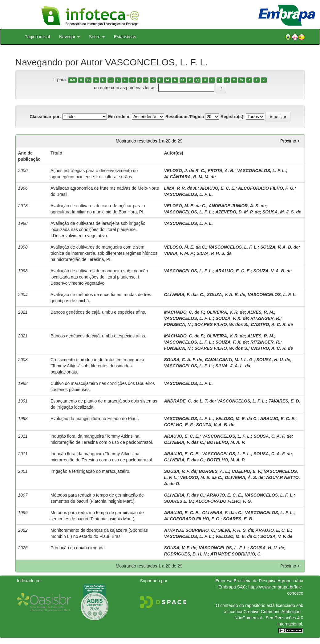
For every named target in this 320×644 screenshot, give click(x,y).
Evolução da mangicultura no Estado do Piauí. (95, 419)
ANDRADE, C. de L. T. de (189, 401)
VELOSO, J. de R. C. (184, 171)
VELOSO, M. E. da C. (185, 206)
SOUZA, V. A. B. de (279, 247)
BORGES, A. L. (214, 471)
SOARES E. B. (178, 501)
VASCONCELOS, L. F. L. (261, 171)
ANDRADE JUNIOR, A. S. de (237, 206)
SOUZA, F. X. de (231, 318)
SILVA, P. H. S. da (214, 253)
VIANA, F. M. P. (179, 253)
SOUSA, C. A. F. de (183, 360)
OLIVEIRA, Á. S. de (244, 477)
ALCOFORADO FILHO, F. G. (266, 188)
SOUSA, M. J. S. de (282, 212)
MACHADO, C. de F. (184, 312)
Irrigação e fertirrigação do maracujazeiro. (90, 471)
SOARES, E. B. (238, 519)
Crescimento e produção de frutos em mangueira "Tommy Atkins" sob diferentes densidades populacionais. (97, 366)
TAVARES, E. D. (284, 401)
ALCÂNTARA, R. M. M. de (190, 177)
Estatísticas (125, 37)
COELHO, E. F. (179, 425)
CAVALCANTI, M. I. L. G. (229, 360)
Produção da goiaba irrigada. (78, 548)
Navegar (69, 37)
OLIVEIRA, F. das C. (184, 295)
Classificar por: (45, 117)
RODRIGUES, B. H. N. (186, 554)
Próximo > (290, 141)
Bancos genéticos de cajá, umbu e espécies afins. (98, 312)
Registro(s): (233, 117)
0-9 (73, 80)
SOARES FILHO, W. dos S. (221, 324)
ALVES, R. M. (261, 312)
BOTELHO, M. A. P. (226, 442)
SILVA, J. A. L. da (233, 366)
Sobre (97, 37)
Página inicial (37, 37)
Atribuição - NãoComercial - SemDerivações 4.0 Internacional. (269, 618)
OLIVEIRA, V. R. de (226, 312)
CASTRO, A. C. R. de (272, 324)
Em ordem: (119, 117)
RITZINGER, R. (265, 318)
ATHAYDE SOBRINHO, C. (190, 530)
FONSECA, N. (178, 324)
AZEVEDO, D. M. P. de (237, 212)
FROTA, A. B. (221, 171)
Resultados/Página (185, 117)
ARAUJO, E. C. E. (218, 188)
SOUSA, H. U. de (273, 360)
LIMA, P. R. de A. (181, 188)
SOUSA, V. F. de (180, 471)
